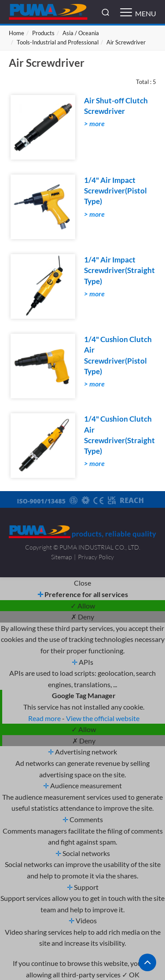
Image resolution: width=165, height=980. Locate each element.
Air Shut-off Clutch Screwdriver (116, 106)
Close (82, 583)
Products (43, 33)
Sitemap (61, 557)
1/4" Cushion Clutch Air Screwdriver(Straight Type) (119, 435)
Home (16, 33)
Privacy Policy (96, 557)
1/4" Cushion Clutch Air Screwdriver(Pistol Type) (118, 355)
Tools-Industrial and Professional (58, 42)
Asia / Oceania (81, 33)
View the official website (103, 718)
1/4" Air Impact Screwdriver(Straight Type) (119, 270)
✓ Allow (83, 606)
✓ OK (131, 975)
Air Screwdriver (126, 42)
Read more (45, 718)
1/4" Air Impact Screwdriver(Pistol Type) (115, 191)
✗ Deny (82, 617)
